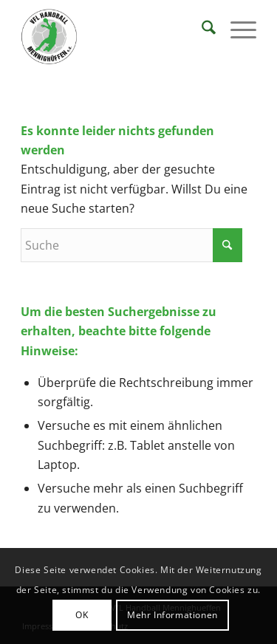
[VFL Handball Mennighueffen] (115, 37)
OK (82, 615)
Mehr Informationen (172, 615)
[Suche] (201, 30)
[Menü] (236, 30)
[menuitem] (201, 30)
